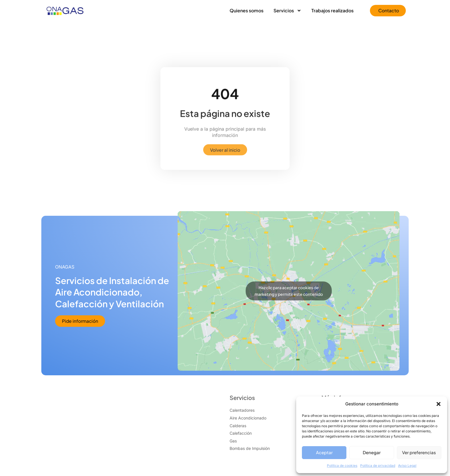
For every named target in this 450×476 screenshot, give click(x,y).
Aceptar (324, 452)
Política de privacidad (378, 466)
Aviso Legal (407, 466)
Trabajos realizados (332, 10)
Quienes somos (247, 10)
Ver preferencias (419, 452)
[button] (439, 404)
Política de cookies (342, 466)
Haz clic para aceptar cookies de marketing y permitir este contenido (289, 291)
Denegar (372, 452)
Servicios (287, 11)
